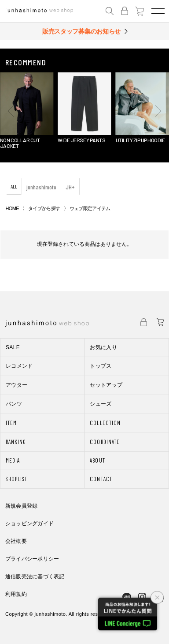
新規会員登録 (21, 506)
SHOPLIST (17, 479)
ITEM (11, 423)
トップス (101, 366)
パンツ (14, 404)
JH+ (70, 187)
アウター (17, 385)
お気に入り (103, 347)
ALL (14, 186)
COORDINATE (105, 442)
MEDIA (13, 460)
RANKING (16, 442)
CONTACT (101, 479)
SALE (13, 347)
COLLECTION (105, 423)
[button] (11, 111)
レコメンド (19, 366)
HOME (12, 208)
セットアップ (106, 385)
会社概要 (16, 541)
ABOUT (97, 460)
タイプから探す (44, 208)
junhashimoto (41, 187)
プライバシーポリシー (32, 559)
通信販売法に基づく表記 (35, 576)
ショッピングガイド (29, 523)
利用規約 (16, 594)
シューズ (101, 404)
